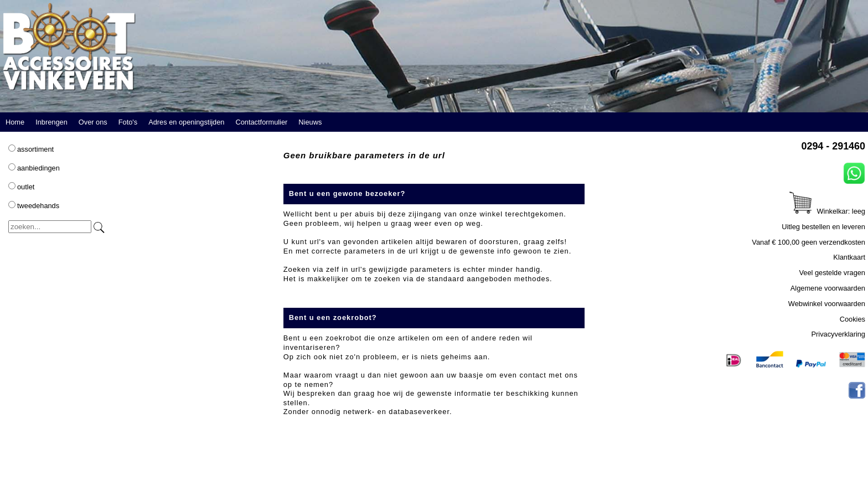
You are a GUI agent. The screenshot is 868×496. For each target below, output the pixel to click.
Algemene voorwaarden (828, 288)
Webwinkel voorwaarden (827, 304)
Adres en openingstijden (186, 122)
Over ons (93, 122)
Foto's (128, 122)
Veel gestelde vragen (832, 273)
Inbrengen (51, 122)
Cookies (852, 319)
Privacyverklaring (838, 334)
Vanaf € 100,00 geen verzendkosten (808, 242)
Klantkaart (849, 257)
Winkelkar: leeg (827, 211)
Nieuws (310, 122)
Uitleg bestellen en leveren (823, 227)
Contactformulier (261, 122)
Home (15, 122)
